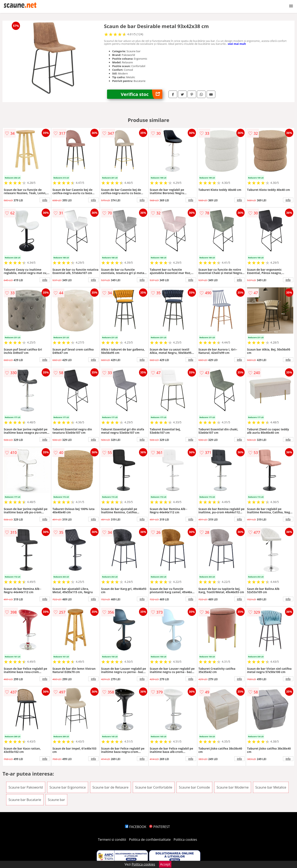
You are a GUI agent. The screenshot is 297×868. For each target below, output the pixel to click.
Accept (165, 864)
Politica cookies (185, 840)
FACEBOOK (136, 827)
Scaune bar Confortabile (154, 787)
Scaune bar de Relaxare (110, 787)
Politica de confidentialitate (150, 840)
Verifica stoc (142, 94)
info (45, 200)
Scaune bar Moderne (233, 787)
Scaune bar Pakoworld (26, 787)
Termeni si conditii (112, 840)
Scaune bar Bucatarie (25, 800)
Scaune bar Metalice (271, 787)
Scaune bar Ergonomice (68, 787)
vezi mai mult (237, 44)
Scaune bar (56, 800)
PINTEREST (159, 827)
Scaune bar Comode (194, 787)
